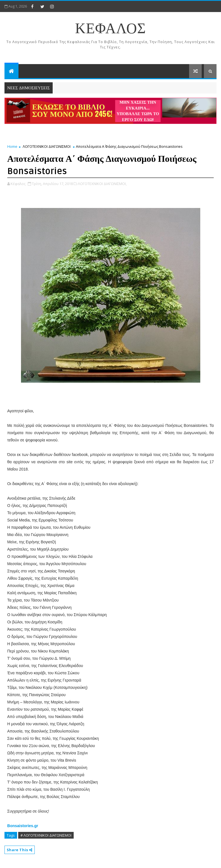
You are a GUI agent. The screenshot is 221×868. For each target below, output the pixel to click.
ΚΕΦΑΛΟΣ (111, 29)
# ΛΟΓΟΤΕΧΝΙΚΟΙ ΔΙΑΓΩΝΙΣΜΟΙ (46, 835)
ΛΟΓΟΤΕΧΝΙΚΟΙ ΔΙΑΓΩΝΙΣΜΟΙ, (102, 184)
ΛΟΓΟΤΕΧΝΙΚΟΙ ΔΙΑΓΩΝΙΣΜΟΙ (47, 146)
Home (12, 146)
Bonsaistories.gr (23, 826)
